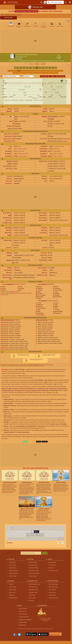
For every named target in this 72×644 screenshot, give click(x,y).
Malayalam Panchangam (25, 620)
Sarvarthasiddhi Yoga (34, 584)
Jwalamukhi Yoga (36, 390)
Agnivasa (9, 255)
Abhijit (10, 215)
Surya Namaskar (20, 426)
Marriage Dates (52, 562)
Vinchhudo (23, 388)
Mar (24, 68)
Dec (53, 68)
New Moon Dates (33, 565)
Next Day (61, 76)
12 (45, 71)
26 (40, 73)
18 (14, 73)
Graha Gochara (33, 576)
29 (50, 73)
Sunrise (10, 109)
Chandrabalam (9, 284)
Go (45, 553)
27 (44, 73)
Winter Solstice (13, 576)
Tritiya (16, 119)
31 (57, 73)
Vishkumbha (17, 124)
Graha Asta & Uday (34, 571)
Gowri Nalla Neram (53, 587)
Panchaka (9, 388)
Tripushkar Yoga (41, 388)
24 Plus (43, 64)
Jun (34, 68)
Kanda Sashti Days (53, 598)
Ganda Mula (16, 388)
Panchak (11, 584)
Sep (43, 68)
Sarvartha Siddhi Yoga (8, 390)
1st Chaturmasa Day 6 (13, 61)
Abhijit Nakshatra (13, 598)
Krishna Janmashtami (23, 432)
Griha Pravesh (52, 565)
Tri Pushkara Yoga (47, 61)
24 (34, 73)
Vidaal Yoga (61, 61)
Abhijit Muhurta (8, 416)
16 (58, 71)
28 (47, 73)
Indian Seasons (23, 609)
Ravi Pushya (32, 595)
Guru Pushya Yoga (62, 388)
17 (62, 71)
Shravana (52, 119)
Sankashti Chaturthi (9, 432)
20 (21, 73)
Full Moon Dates (33, 562)
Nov (50, 68)
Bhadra (4, 388)
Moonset (45, 111)
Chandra (52, 424)
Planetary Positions (34, 568)
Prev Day (44, 76)
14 (52, 71)
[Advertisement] (36, 41)
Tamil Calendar (52, 590)
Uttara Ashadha (53, 116)
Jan (18, 68)
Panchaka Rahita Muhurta (7, 320)
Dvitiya (16, 116)
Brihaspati (64, 424)
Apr (27, 68)
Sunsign (9, 164)
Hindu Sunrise (22, 611)
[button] (55, 2)
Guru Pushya (32, 598)
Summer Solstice (13, 571)
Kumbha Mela (22, 625)
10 (39, 71)
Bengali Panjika (23, 622)
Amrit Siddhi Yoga (19, 390)
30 (53, 73)
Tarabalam (43, 284)
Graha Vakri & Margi (34, 573)
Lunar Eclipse (13, 565)
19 (17, 73)
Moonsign (9, 161)
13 (49, 71)
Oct (47, 68)
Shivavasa (9, 260)
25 (37, 73)
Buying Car (51, 568)
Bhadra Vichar (13, 590)
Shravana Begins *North (24, 61)
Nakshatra (44, 116)
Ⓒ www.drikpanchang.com (45, 620)
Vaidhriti (16, 121)
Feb (21, 68)
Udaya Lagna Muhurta (42, 320)
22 (27, 73)
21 (24, 73)
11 (42, 71)
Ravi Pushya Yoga (51, 388)
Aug (40, 68)
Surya (57, 424)
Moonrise (9, 111)
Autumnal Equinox (14, 573)
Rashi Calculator (23, 614)
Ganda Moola (12, 587)
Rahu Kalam (8, 228)
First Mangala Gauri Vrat (36, 61)
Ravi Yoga (28, 390)
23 (30, 73)
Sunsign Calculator (24, 617)
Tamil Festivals (52, 595)
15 (55, 71)
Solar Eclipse (12, 562)
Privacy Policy (45, 621)
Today (53, 76)
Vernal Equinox (13, 568)
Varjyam (9, 235)
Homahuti (9, 253)
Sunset (45, 109)
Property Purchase (53, 571)
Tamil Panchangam (53, 584)
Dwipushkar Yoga (31, 388)
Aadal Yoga (55, 61)
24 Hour (37, 64)
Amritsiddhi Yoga (33, 587)
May (31, 68)
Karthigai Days (52, 592)
